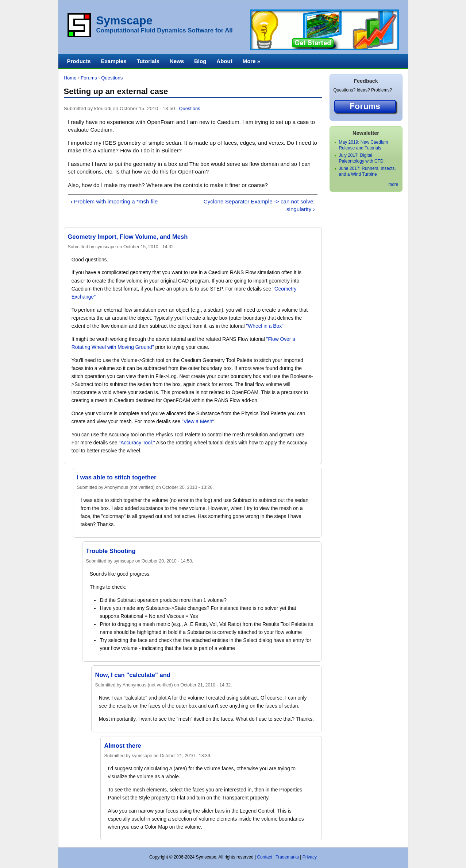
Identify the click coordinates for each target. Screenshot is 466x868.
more (393, 184)
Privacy (310, 857)
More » (251, 61)
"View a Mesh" (198, 422)
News (177, 61)
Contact (264, 857)
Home (70, 78)
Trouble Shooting (111, 551)
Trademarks (287, 857)
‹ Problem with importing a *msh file (114, 201)
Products (79, 61)
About (224, 61)
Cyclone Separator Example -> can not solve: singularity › (259, 205)
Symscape (124, 21)
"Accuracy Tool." (137, 443)
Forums (89, 78)
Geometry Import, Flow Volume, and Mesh (128, 237)
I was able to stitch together (117, 477)
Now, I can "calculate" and (133, 675)
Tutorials (148, 61)
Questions (112, 78)
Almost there (123, 746)
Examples (114, 61)
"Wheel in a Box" (265, 326)
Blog (200, 61)
